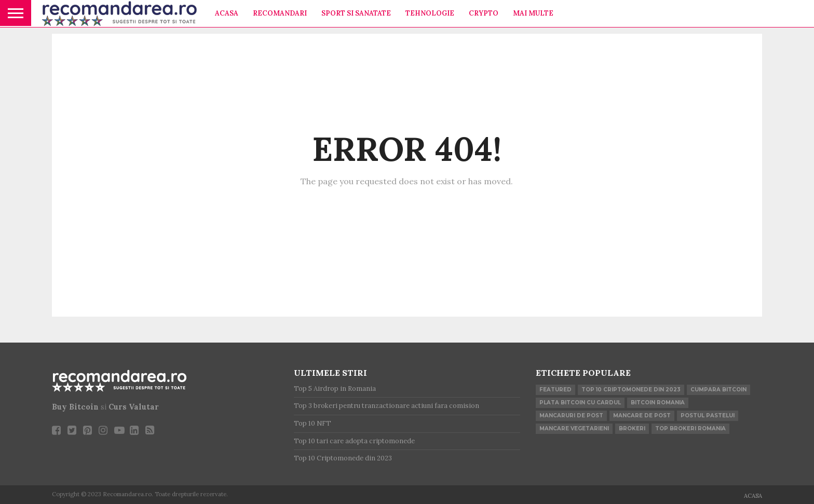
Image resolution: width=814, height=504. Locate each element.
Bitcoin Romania (658, 403)
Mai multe (533, 13)
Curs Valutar (134, 407)
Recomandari (280, 13)
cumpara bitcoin (718, 390)
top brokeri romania (690, 428)
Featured (555, 390)
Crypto (484, 13)
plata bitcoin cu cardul (580, 403)
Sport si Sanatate (356, 13)
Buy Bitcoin (75, 407)
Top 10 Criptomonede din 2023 (631, 390)
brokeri (632, 428)
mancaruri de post (571, 416)
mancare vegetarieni (574, 428)
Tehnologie (430, 13)
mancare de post (642, 416)
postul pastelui (708, 416)
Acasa (227, 13)
